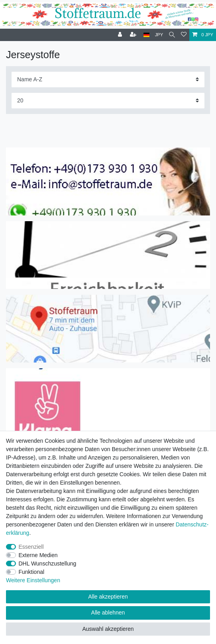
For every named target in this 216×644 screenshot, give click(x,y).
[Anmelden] (121, 35)
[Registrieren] (134, 35)
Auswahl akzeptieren (108, 629)
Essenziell (31, 547)
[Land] (146, 35)
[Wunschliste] (184, 35)
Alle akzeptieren (108, 597)
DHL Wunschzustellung (48, 563)
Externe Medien (38, 555)
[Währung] (159, 35)
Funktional (32, 572)
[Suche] (172, 35)
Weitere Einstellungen (33, 580)
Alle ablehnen (108, 613)
